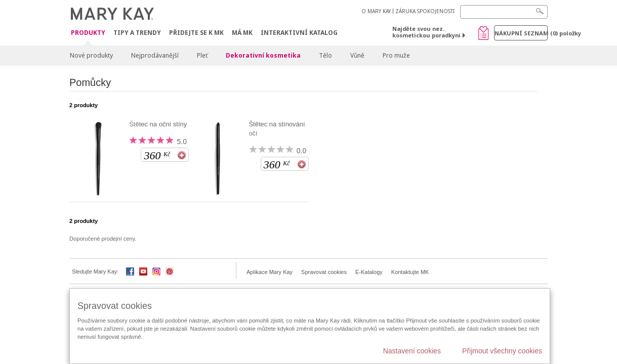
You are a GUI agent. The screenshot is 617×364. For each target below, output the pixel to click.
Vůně (357, 55)
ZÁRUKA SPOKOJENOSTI (425, 11)
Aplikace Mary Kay (270, 272)
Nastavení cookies (412, 351)
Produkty (88, 33)
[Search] (504, 12)
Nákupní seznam (521, 33)
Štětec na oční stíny (158, 124)
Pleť (202, 55)
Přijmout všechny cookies (502, 351)
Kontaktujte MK (410, 272)
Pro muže (396, 55)
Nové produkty (91, 55)
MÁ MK (242, 33)
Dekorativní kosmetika (263, 55)
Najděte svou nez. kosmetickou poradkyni (426, 32)
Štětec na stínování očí (277, 129)
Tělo (325, 55)
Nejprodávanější (155, 55)
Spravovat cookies (324, 272)
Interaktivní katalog (299, 33)
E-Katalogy (369, 272)
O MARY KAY (376, 11)
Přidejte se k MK (196, 33)
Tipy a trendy (137, 33)
